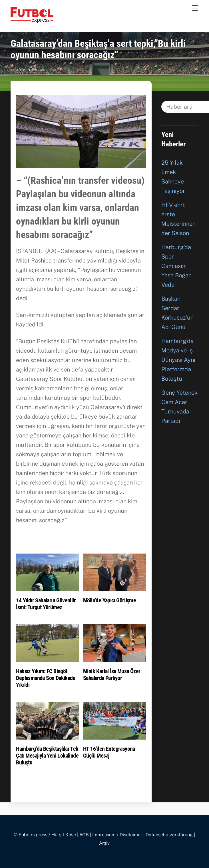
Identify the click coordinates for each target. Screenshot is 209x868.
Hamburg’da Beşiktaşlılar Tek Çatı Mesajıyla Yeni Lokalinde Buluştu (47, 756)
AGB (84, 835)
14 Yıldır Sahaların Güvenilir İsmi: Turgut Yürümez (46, 604)
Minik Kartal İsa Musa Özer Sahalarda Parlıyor (112, 675)
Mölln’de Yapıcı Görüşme (109, 600)
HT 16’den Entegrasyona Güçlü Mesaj (109, 752)
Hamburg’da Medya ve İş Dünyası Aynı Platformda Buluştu (178, 360)
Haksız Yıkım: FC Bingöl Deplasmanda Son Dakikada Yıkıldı (46, 678)
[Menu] (195, 8)
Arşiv (104, 843)
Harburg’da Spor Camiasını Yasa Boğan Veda (176, 266)
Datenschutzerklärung (169, 835)
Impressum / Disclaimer (117, 835)
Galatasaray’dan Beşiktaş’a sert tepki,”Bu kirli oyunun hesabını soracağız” (98, 49)
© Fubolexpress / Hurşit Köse (45, 835)
